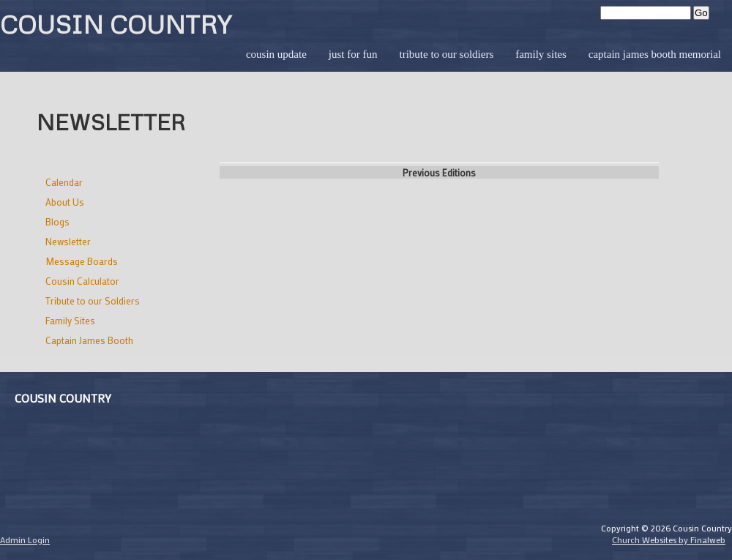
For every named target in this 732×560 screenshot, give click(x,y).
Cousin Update (276, 54)
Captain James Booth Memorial (655, 54)
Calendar (64, 182)
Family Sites (541, 54)
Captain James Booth (89, 340)
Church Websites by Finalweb (669, 540)
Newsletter (68, 241)
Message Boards (82, 261)
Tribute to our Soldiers (446, 54)
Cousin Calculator (82, 281)
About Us (65, 202)
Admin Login (25, 540)
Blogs (57, 221)
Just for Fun (353, 54)
